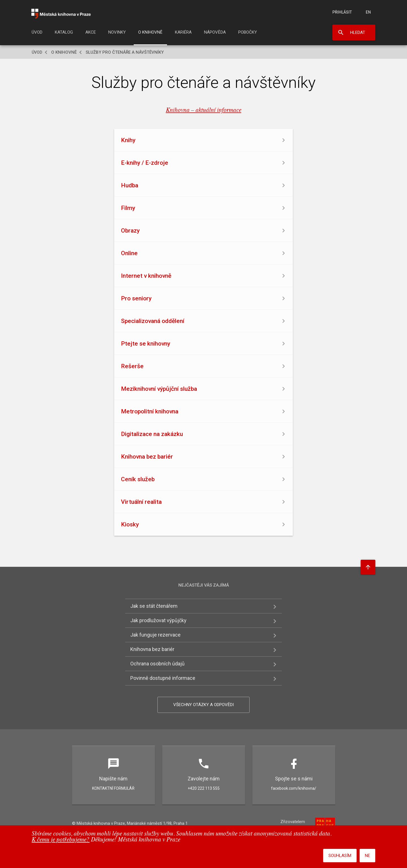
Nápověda (215, 32)
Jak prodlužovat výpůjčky (158, 620)
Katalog (64, 32)
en (368, 12)
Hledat (358, 32)
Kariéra (183, 32)
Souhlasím (340, 856)
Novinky (117, 32)
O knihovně (150, 32)
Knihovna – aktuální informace (204, 110)
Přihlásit (342, 12)
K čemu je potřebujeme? (61, 840)
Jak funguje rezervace (155, 635)
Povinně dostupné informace (163, 678)
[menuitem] (37, 34)
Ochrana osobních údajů (157, 664)
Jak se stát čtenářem (154, 606)
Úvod (37, 32)
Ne (367, 856)
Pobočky (248, 32)
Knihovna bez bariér (152, 649)
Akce (91, 32)
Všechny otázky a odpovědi (203, 705)
